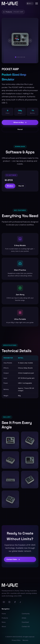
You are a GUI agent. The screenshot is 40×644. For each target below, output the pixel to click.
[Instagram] (9, 602)
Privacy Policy (16, 640)
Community (26, 614)
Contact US (26, 626)
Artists (24, 618)
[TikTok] (20, 602)
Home (4, 614)
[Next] (30, 41)
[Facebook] (15, 602)
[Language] (30, 3)
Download (25, 622)
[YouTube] (4, 602)
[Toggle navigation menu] (37, 3)
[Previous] (10, 41)
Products (5, 618)
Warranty (25, 640)
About (4, 626)
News (4, 622)
